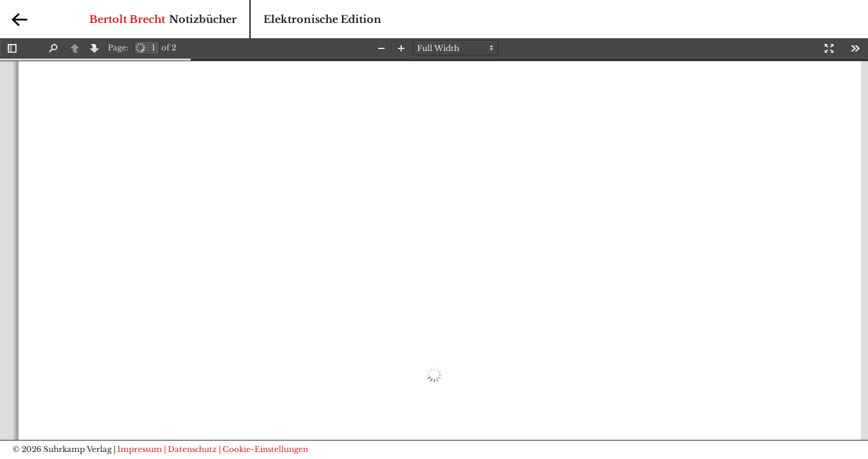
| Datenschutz (190, 449)
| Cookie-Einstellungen (263, 449)
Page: (118, 47)
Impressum (140, 449)
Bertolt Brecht (127, 19)
